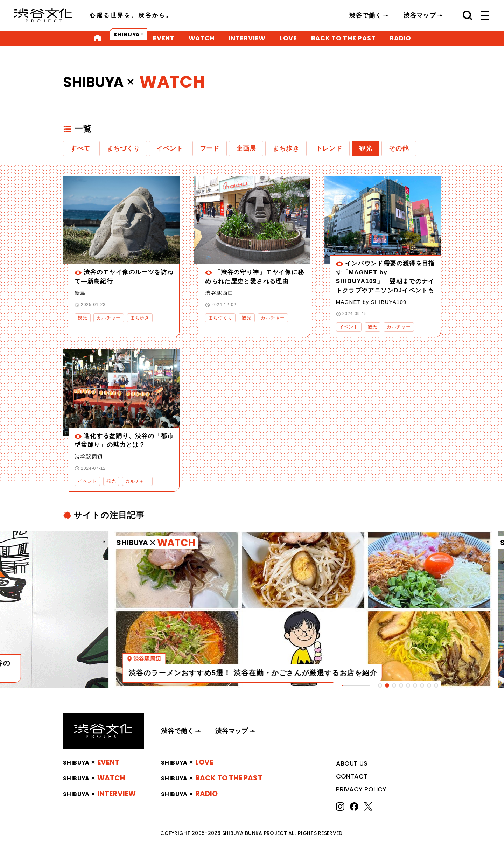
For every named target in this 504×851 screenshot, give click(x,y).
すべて (80, 148)
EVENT (164, 38)
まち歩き (286, 148)
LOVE (288, 38)
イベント (170, 148)
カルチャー (109, 318)
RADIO (400, 38)
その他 (399, 148)
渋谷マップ (420, 15)
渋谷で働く (365, 15)
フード (210, 148)
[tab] (380, 685)
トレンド (329, 148)
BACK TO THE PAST (344, 38)
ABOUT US (352, 763)
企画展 (246, 148)
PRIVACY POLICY (361, 789)
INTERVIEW (247, 38)
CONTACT (352, 776)
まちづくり (123, 148)
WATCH (202, 38)
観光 (366, 148)
